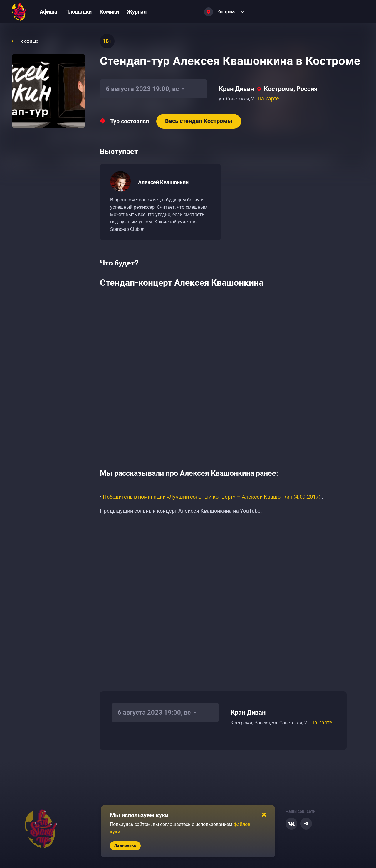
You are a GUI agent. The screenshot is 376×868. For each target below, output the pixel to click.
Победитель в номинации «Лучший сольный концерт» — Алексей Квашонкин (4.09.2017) (212, 497)
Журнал (137, 12)
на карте (269, 99)
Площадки (78, 12)
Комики (109, 12)
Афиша (48, 12)
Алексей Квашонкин (163, 182)
